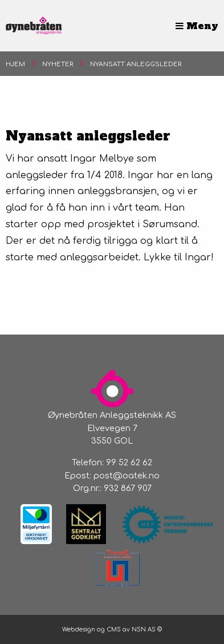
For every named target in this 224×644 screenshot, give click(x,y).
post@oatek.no (127, 476)
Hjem (15, 64)
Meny (197, 26)
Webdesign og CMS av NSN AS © (112, 629)
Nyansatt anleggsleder (136, 64)
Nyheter (58, 64)
